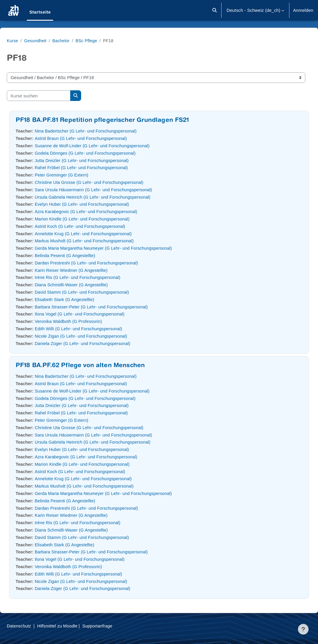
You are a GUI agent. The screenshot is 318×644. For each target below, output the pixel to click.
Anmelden (303, 10)
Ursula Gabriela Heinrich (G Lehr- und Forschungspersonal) (109, 197)
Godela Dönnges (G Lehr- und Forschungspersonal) (102, 153)
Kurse (27, 41)
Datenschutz (33, 626)
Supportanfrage (114, 626)
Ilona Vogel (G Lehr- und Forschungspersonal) (96, 314)
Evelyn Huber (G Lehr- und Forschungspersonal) (98, 204)
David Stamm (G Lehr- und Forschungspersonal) (98, 292)
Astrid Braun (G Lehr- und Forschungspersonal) (97, 138)
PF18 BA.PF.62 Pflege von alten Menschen (94, 366)
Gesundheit (50, 41)
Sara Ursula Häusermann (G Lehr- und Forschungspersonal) (110, 190)
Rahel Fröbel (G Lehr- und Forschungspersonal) (98, 167)
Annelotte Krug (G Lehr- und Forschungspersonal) (100, 234)
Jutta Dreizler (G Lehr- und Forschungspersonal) (98, 160)
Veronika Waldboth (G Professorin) (84, 321)
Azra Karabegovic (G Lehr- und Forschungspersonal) (103, 211)
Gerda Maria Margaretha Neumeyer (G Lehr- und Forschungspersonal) (120, 248)
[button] (215, 10)
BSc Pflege (103, 41)
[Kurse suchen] (53, 96)
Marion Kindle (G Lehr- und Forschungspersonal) (99, 219)
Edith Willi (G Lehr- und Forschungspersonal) (95, 329)
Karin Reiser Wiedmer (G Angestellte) (87, 270)
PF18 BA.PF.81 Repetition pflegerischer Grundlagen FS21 (117, 121)
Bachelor (76, 41)
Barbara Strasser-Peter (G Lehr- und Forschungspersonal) (108, 307)
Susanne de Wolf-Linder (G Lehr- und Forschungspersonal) (109, 146)
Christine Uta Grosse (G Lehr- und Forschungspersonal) (106, 182)
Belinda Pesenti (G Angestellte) (81, 255)
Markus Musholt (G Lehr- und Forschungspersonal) (101, 241)
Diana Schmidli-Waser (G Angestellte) (87, 285)
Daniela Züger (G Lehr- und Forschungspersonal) (99, 343)
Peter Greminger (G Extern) (77, 175)
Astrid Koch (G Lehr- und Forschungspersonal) (96, 226)
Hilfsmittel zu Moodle (73, 626)
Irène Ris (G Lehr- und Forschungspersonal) (94, 277)
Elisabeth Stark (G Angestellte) (80, 299)
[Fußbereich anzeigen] (303, 629)
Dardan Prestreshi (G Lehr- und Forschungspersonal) (103, 263)
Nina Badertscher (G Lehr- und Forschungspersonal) (102, 131)
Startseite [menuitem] (40, 12)
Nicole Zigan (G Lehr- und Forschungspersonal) (97, 336)
